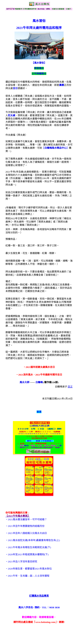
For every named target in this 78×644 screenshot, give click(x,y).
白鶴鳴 (39, 382)
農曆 (62, 85)
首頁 (39, 412)
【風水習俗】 (39, 63)
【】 (55, 148)
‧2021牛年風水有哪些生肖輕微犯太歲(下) (28, 547)
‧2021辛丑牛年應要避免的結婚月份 (25, 526)
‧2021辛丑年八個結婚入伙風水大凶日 (26, 533)
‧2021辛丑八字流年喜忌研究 (21, 562)
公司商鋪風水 (39, 74)
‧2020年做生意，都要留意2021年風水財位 (29, 569)
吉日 (15, 88)
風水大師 (24, 382)
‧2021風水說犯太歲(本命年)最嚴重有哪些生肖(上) (33, 540)
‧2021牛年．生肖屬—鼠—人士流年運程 (27, 576)
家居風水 (39, 68)
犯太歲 (12, 115)
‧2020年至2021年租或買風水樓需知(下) (27, 554)
